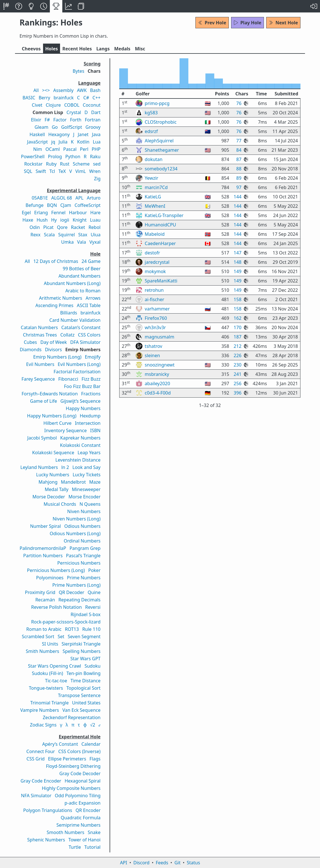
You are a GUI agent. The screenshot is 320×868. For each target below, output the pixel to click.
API (124, 863)
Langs (103, 49)
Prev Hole (212, 23)
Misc (140, 49)
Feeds (162, 863)
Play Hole (248, 23)
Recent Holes (77, 49)
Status (193, 863)
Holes (52, 49)
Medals (122, 49)
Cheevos (31, 49)
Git (178, 863)
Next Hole (283, 23)
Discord (141, 863)
